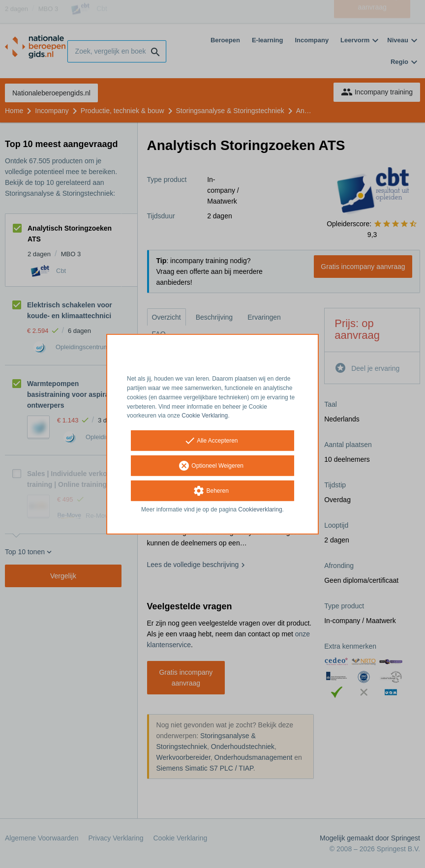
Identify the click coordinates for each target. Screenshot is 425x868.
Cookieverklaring (260, 509)
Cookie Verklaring (205, 416)
